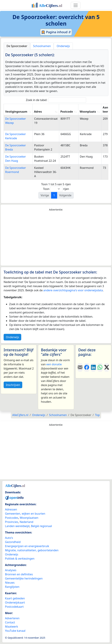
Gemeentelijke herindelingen (24, 578)
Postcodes (12, 518)
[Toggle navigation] (76, 5)
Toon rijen (56, 189)
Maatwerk (11, 627)
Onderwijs (12, 337)
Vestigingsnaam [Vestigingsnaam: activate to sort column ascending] (16, 112)
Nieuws (10, 583)
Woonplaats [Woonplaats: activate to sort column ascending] (88, 112)
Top (97, 415)
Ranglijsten (12, 587)
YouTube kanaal (15, 631)
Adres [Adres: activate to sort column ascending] (38, 112)
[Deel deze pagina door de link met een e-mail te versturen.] (80, 367)
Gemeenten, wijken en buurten (25, 514)
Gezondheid (13, 542)
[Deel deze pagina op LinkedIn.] (93, 367)
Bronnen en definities (19, 574)
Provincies (12, 522)
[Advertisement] (56, 239)
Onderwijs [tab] (63, 46)
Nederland (26, 522)
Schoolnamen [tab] (42, 46)
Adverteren (12, 618)
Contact (10, 622)
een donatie (54, 364)
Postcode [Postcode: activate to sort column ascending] (67, 112)
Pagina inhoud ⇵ (56, 32)
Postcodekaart (14, 607)
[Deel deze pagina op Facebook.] (87, 367)
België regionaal (41, 526)
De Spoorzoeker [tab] (17, 46)
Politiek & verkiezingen (20, 559)
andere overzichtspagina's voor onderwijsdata (73, 290)
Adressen (11, 509)
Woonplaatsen (29, 518)
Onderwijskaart (15, 602)
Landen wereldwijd (17, 526)
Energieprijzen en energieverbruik (27, 546)
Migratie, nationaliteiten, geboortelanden (32, 550)
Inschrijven (13, 385)
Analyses (11, 570)
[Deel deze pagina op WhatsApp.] (100, 367)
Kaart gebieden (15, 598)
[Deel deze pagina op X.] (107, 367)
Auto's (9, 538)
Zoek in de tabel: (56, 100)
